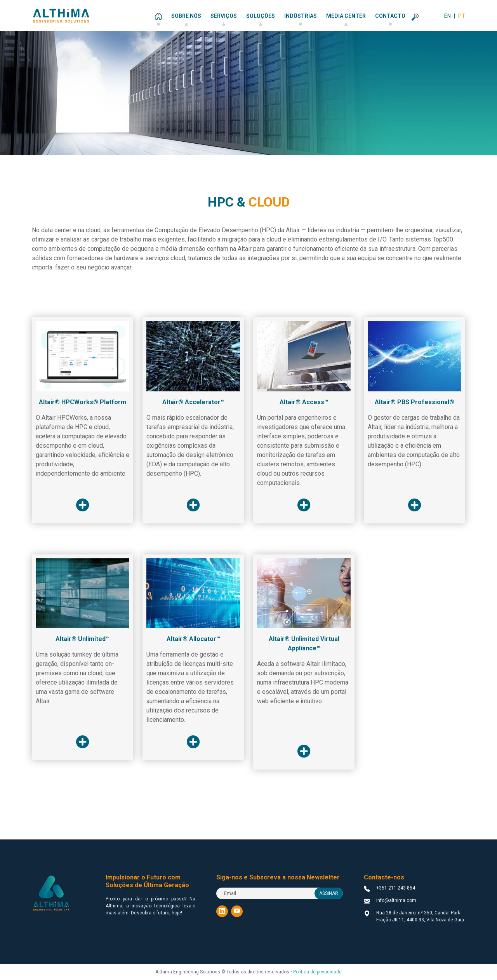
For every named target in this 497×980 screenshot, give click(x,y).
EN (447, 16)
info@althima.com (396, 900)
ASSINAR (329, 893)
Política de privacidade (317, 972)
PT (462, 16)
